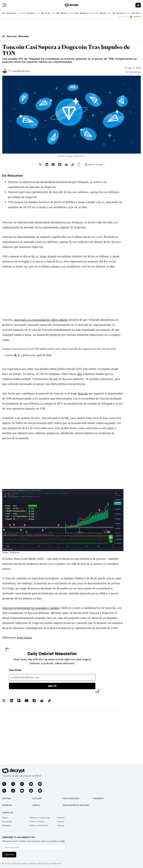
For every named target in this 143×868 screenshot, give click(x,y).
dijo (80, 374)
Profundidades (71, 798)
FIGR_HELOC (136, 13)
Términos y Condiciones (40, 818)
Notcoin (83, 393)
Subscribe (9, 855)
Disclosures (7, 822)
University (99, 798)
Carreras (60, 822)
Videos (36, 805)
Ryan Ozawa (24, 638)
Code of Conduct (37, 822)
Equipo (5, 818)
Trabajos (60, 825)
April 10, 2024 (44, 355)
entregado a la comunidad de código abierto (41, 320)
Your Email (15, 670)
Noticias (37, 798)
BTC (4, 13)
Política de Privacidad (39, 825)
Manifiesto (6, 825)
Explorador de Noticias (76, 805)
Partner (7, 798)
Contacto (61, 818)
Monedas (7, 805)
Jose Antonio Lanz (21, 71)
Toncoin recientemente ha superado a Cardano (31, 608)
